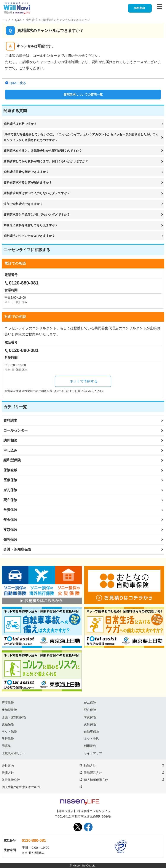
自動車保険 (91, 731)
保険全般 (10, 470)
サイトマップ (93, 753)
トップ (6, 20)
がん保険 (10, 490)
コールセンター (16, 430)
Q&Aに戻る (18, 83)
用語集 (6, 746)
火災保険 (90, 724)
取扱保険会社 (11, 780)
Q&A (18, 20)
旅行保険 (8, 739)
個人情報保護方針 (96, 780)
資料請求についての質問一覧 (83, 94)
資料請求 (32, 20)
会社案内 (8, 766)
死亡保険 (10, 500)
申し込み (10, 450)
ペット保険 (9, 731)
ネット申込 (91, 739)
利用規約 (90, 746)
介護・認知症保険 (17, 549)
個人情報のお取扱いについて (21, 787)
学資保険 (10, 510)
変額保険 (10, 530)
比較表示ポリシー (14, 753)
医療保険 (10, 480)
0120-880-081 (34, 840)
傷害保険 (10, 540)
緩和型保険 (12, 460)
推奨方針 (8, 773)
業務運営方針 (93, 773)
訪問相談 (10, 440)
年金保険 (10, 520)
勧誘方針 (90, 766)
